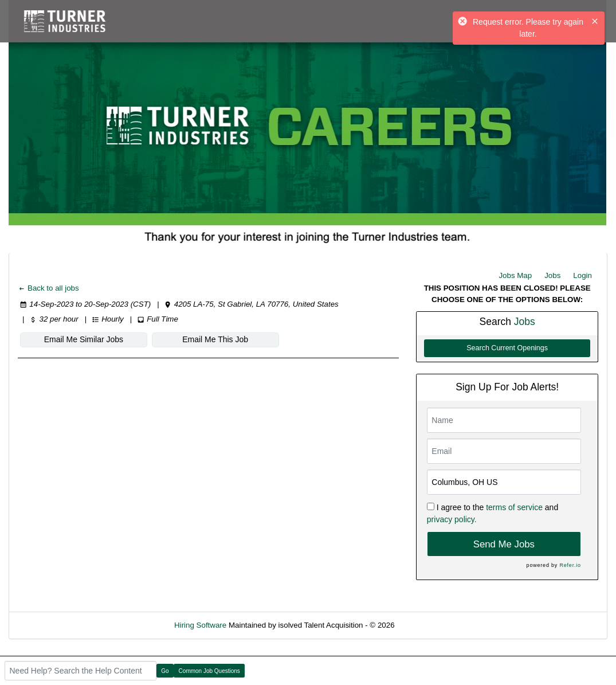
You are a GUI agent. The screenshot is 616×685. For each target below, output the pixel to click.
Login (582, 275)
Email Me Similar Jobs (84, 339)
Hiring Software (200, 625)
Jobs (552, 275)
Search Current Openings (507, 348)
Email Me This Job (215, 339)
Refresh (428, 625)
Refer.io (570, 565)
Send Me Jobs (504, 544)
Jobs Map (515, 275)
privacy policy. (452, 519)
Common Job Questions (209, 671)
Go (165, 671)
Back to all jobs (48, 288)
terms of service (514, 507)
